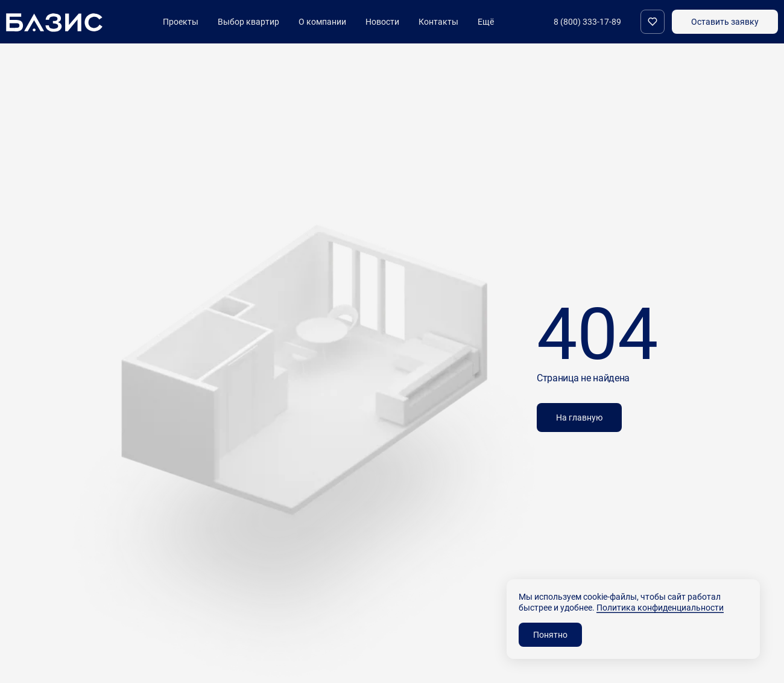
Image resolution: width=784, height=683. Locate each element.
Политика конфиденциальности (660, 607)
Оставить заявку (725, 21)
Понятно (550, 634)
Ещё (486, 22)
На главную (579, 417)
